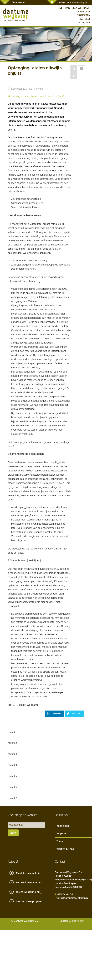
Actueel (85, 19)
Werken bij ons (65, 849)
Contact (85, 23)
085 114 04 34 (18, 3)
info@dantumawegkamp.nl (73, 3)
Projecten (84, 15)
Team (60, 841)
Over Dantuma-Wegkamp (74, 8)
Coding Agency (77, 921)
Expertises (83, 12)
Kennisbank (63, 826)
